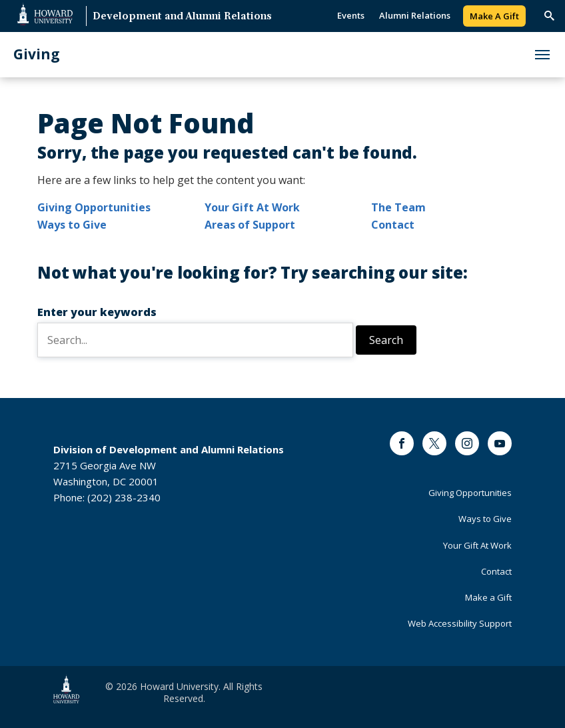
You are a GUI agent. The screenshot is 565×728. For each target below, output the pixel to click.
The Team (398, 207)
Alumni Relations (415, 15)
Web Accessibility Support (460, 623)
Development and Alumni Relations (182, 17)
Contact (393, 225)
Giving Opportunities (94, 207)
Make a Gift (488, 597)
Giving (37, 54)
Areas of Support (250, 225)
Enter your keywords (97, 312)
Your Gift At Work (252, 207)
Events (351, 15)
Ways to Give (72, 225)
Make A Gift (494, 16)
